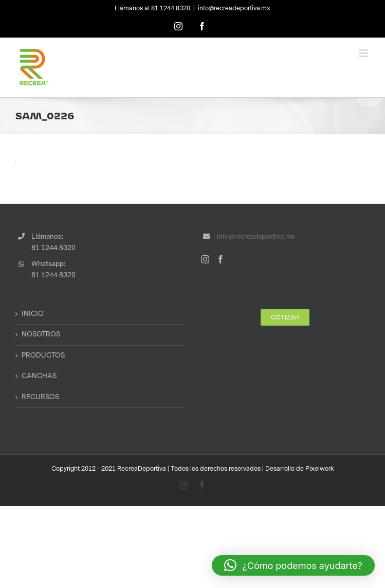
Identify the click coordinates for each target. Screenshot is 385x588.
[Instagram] (205, 259)
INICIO (33, 314)
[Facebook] (221, 259)
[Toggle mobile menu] (364, 53)
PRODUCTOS (43, 355)
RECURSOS (40, 397)
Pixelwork (320, 469)
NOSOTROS (41, 334)
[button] (293, 565)
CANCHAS (39, 376)
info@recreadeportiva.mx (234, 8)
